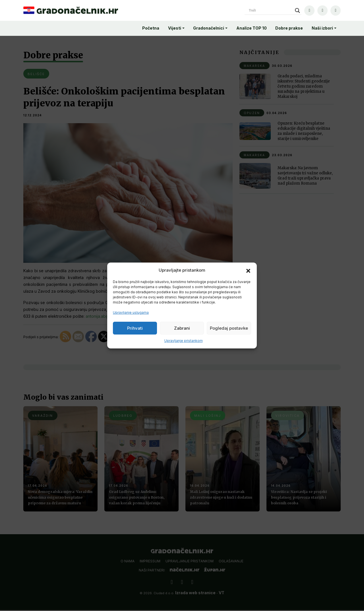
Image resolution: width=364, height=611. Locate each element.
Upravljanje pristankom (184, 341)
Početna (151, 28)
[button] (248, 270)
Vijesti (175, 28)
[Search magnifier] (297, 11)
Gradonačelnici (209, 28)
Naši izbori (322, 28)
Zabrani (182, 328)
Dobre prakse (289, 28)
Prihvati (135, 328)
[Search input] (270, 11)
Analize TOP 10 (252, 28)
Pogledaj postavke (229, 328)
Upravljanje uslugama (131, 312)
